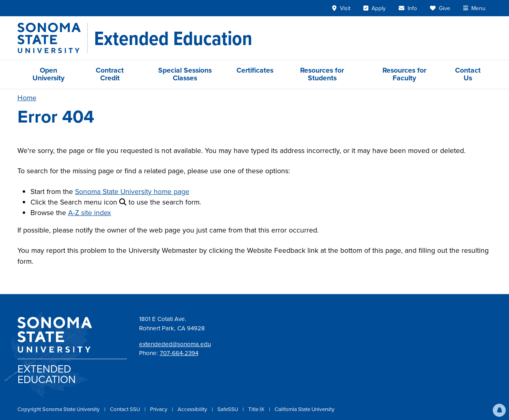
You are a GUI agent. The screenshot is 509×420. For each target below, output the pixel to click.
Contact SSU (126, 409)
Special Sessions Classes (185, 74)
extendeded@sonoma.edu (175, 344)
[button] (499, 410)
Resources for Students (322, 74)
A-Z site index (90, 213)
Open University (48, 74)
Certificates (255, 70)
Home (27, 98)
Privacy (159, 409)
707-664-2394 (179, 353)
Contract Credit (110, 74)
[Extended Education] (173, 38)
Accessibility (193, 409)
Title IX (257, 409)
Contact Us (468, 74)
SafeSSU (228, 409)
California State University (305, 409)
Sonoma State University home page (132, 192)
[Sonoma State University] (53, 38)
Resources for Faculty (404, 74)
